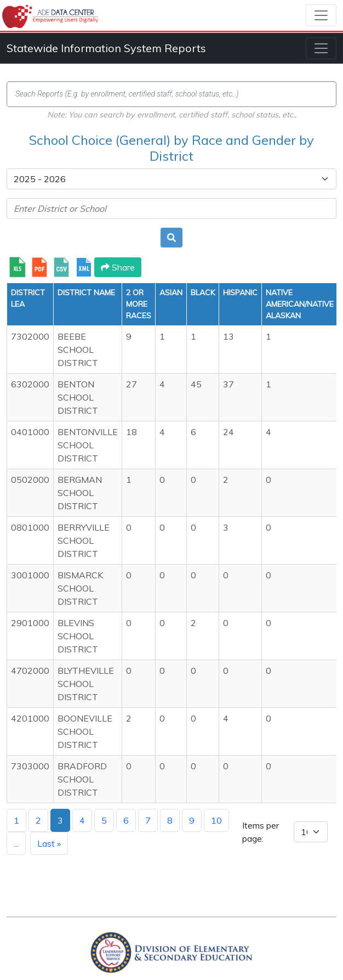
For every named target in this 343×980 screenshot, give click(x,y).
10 (216, 820)
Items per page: (261, 832)
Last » (49, 843)
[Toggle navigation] (321, 15)
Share (118, 267)
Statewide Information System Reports (106, 48)
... (16, 843)
